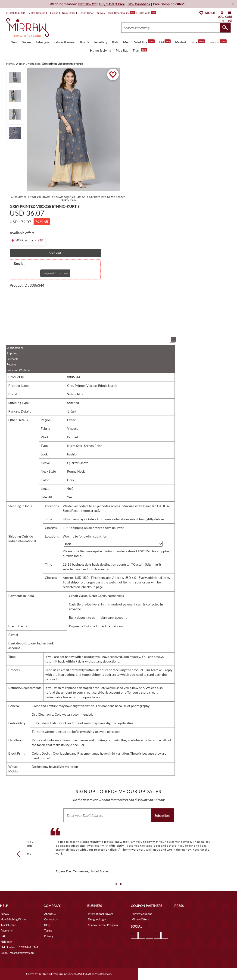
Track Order (69, 13)
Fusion (218, 42)
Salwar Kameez (65, 42)
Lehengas (42, 42)
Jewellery (101, 42)
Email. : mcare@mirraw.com (18, 953)
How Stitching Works (13, 919)
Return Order (86, 13)
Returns (11, 364)
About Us (50, 914)
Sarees (27, 42)
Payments (12, 359)
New (14, 42)
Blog (47, 925)
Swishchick (75, 394)
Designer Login (97, 919)
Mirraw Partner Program (103, 925)
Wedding (144, 42)
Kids (115, 42)
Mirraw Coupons (142, 914)
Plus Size (122, 50)
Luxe (198, 42)
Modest (181, 42)
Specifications (15, 348)
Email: (19, 263)
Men (126, 42)
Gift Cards (147, 13)
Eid (165, 42)
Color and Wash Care (19, 370)
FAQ (4, 936)
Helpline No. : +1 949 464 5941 (19, 947)
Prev (20, 854)
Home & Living (101, 50)
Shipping (12, 353)
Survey (101, 13)
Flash (140, 50)
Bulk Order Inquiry (119, 13)
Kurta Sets (75, 446)
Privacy (49, 936)
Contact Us (51, 919)
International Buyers (100, 914)
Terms (48, 930)
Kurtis (85, 42)
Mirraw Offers (140, 919)
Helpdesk (6, 942)
